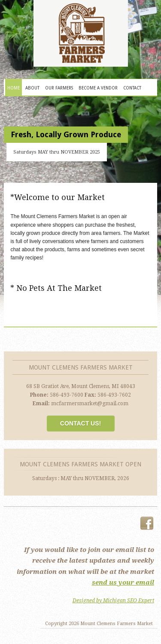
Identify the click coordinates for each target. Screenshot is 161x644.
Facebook (147, 524)
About (32, 88)
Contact (132, 88)
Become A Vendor (98, 88)
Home (14, 88)
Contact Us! (80, 423)
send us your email (123, 582)
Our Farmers (59, 88)
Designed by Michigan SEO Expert (113, 601)
